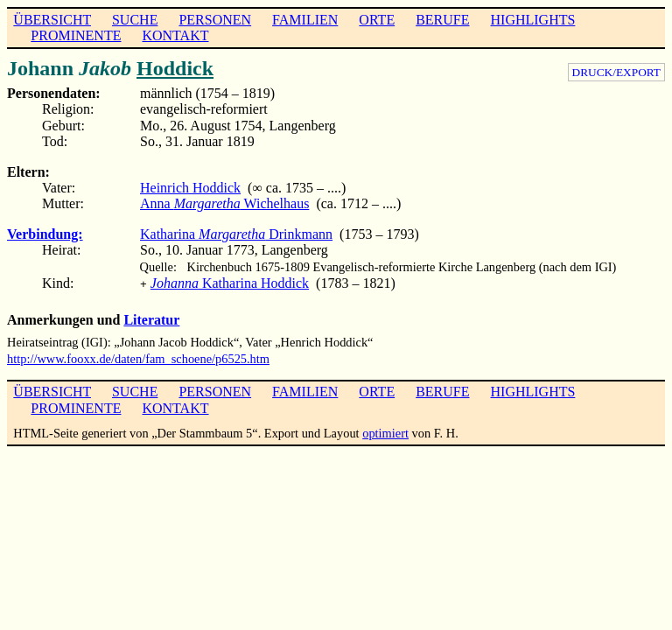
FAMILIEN (305, 20)
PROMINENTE (76, 35)
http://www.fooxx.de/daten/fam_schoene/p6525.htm (138, 357)
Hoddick (175, 68)
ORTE (377, 20)
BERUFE (442, 20)
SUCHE (135, 20)
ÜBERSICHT (52, 20)
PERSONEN (215, 20)
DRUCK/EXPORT (616, 72)
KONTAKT (175, 35)
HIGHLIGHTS (533, 20)
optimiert (385, 431)
